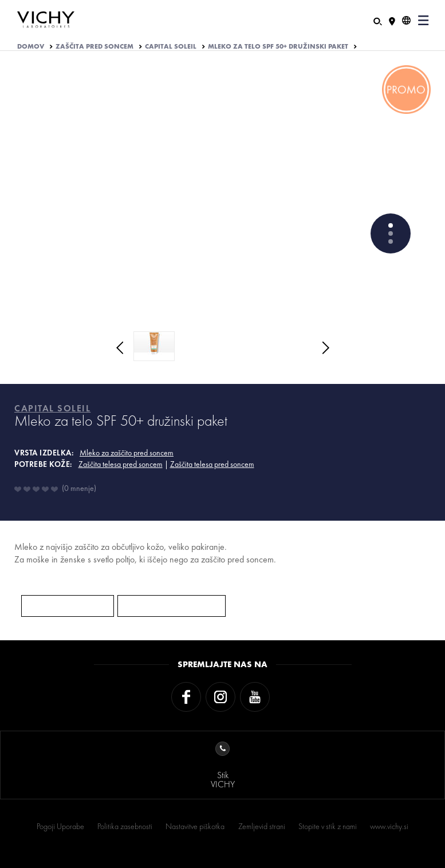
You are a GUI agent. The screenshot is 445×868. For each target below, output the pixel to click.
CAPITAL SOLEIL (171, 46)
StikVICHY (223, 766)
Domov (31, 46)
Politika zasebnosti (125, 826)
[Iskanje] (378, 20)
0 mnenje (79, 488)
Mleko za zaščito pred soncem (127, 453)
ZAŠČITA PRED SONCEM (94, 46)
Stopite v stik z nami (328, 826)
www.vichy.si (389, 826)
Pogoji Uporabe (60, 826)
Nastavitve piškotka (195, 826)
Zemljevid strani (262, 826)
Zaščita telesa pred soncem (121, 464)
